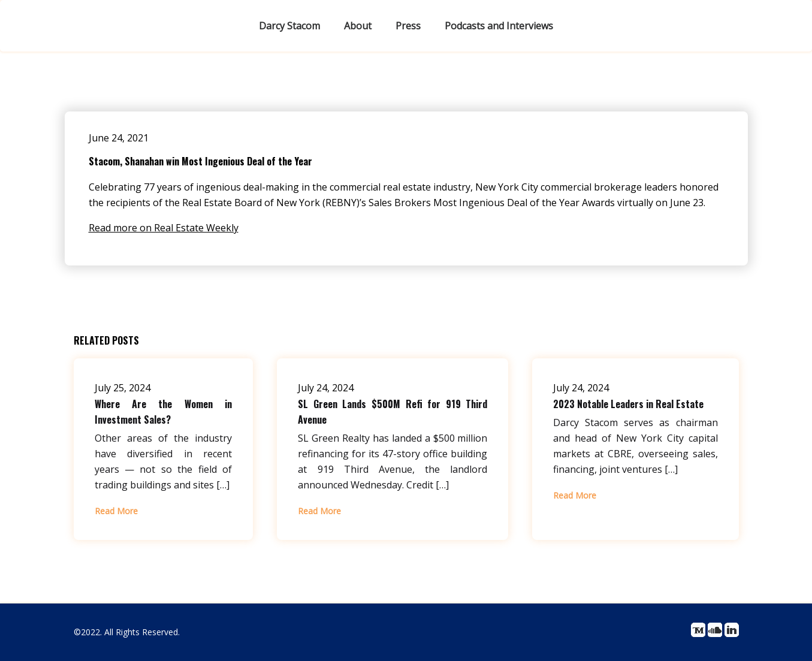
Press (408, 26)
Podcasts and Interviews (499, 26)
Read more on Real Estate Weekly (164, 228)
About (358, 26)
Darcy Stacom (289, 26)
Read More (116, 511)
